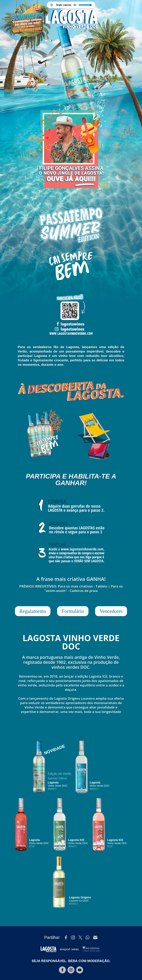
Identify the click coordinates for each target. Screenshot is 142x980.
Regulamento (33, 611)
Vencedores (111, 611)
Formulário (73, 611)
